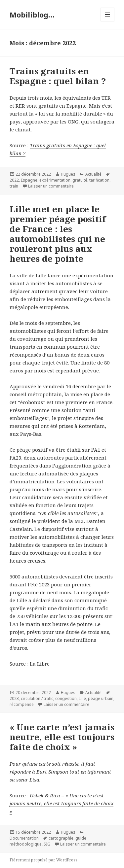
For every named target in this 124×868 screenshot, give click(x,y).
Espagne (29, 180)
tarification (99, 180)
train (14, 186)
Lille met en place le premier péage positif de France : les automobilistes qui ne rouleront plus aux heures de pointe (58, 234)
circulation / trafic (37, 698)
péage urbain (101, 698)
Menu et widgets (108, 21)
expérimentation (55, 180)
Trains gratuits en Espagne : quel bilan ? (58, 76)
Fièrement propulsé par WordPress (43, 860)
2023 (14, 698)
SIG (47, 844)
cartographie (61, 838)
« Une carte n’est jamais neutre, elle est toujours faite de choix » (62, 737)
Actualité (93, 174)
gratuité (80, 180)
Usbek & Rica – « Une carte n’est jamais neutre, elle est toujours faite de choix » (62, 803)
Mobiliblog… (32, 15)
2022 (14, 180)
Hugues (68, 174)
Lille (82, 698)
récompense (22, 704)
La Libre (40, 664)
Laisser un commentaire (51, 186)
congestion (66, 698)
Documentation (24, 838)
